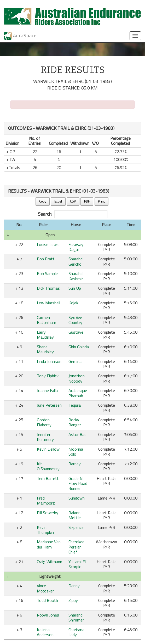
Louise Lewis (48, 244)
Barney (75, 464)
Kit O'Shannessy (48, 466)
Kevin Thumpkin (45, 530)
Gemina (75, 361)
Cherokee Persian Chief (76, 547)
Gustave (76, 332)
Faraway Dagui (76, 247)
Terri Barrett (48, 478)
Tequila (75, 405)
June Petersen (49, 405)
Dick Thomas (48, 288)
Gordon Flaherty (44, 422)
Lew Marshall (48, 303)
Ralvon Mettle (75, 515)
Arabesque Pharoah (78, 393)
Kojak (73, 303)
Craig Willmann (50, 562)
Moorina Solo (76, 452)
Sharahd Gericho (76, 261)
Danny (74, 586)
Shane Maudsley (45, 349)
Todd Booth (47, 600)
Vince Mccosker (45, 588)
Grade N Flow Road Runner (78, 483)
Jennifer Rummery (45, 437)
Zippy (73, 600)
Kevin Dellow (48, 449)
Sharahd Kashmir (76, 276)
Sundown (77, 498)
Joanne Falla (47, 390)
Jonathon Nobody (77, 378)
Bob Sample (47, 273)
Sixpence (76, 527)
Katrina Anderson (45, 632)
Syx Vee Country (75, 320)
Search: (73, 214)
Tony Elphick (48, 376)
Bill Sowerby (48, 513)
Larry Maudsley (45, 335)
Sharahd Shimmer (76, 617)
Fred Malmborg (46, 500)
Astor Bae (77, 434)
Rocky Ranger (75, 422)
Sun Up (75, 288)
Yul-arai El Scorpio (77, 564)
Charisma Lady (76, 632)
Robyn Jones (48, 615)
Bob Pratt (46, 259)
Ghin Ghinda (79, 347)
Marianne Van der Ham (49, 544)
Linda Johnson (49, 361)
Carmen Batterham (47, 320)
